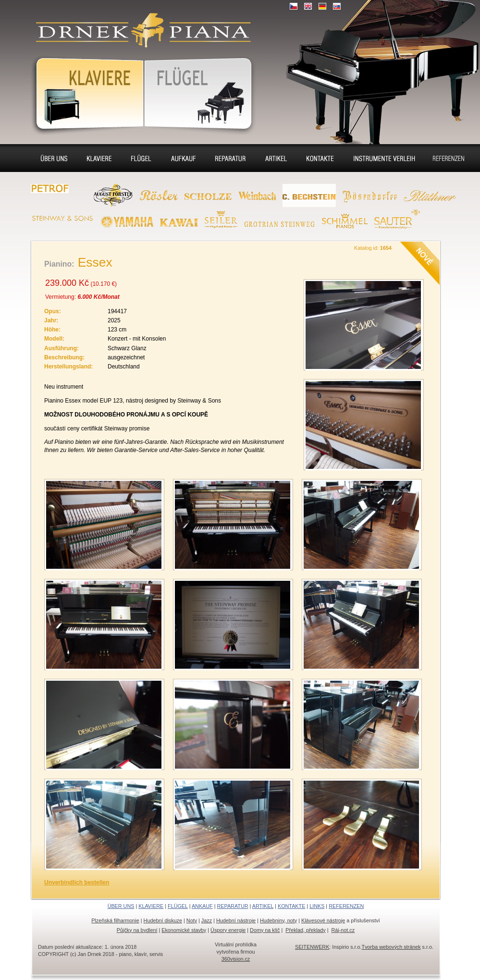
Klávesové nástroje (323, 920)
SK (337, 6)
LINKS (317, 906)
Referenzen (449, 158)
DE (322, 6)
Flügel (141, 158)
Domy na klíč (265, 930)
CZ (294, 6)
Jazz (207, 920)
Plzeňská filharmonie (115, 920)
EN (308, 6)
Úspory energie (228, 930)
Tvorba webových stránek (391, 947)
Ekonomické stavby (184, 930)
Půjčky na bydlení (137, 930)
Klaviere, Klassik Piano (84, 92)
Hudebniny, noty (278, 920)
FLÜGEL (178, 906)
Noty (192, 920)
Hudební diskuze (163, 920)
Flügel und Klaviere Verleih (383, 159)
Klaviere (99, 158)
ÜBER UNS (121, 906)
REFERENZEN (346, 906)
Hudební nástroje (236, 920)
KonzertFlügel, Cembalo (200, 92)
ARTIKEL (263, 906)
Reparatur (230, 158)
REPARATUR (233, 906)
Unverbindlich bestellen (77, 882)
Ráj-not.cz (343, 930)
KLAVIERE (151, 906)
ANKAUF (202, 906)
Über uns (54, 158)
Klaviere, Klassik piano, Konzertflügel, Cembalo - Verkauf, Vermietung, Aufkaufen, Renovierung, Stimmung (139, 24)
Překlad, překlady (305, 930)
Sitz (276, 158)
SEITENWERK (312, 947)
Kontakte (320, 158)
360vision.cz (236, 959)
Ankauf (183, 158)
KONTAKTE (291, 906)
